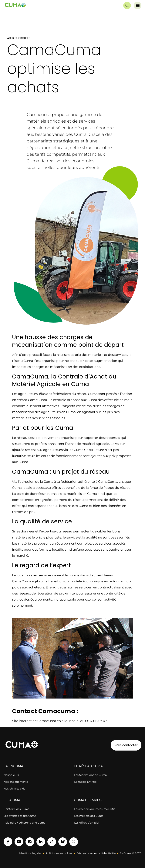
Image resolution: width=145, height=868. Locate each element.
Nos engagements (16, 782)
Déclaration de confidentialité (96, 853)
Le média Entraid (85, 782)
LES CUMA (12, 800)
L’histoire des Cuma (17, 809)
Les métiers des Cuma (89, 816)
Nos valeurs (11, 775)
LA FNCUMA (13, 766)
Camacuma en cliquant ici (58, 721)
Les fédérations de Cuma (90, 775)
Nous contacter (126, 745)
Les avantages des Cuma (20, 816)
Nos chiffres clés (14, 789)
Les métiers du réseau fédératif (94, 809)
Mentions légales (30, 853)
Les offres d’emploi (87, 823)
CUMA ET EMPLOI (88, 800)
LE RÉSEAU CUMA (88, 766)
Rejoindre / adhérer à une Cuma (25, 823)
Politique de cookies (59, 853)
